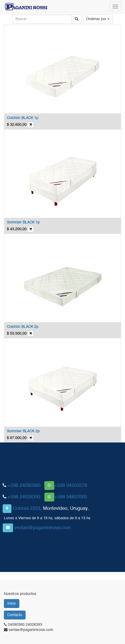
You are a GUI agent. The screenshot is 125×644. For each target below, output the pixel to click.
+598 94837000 (71, 497)
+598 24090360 (24, 486)
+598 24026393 (24, 497)
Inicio (12, 604)
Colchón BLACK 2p (23, 327)
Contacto (15, 615)
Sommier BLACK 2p (23, 431)
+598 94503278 (71, 486)
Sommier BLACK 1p (23, 222)
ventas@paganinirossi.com (43, 528)
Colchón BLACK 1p (23, 118)
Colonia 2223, (27, 509)
